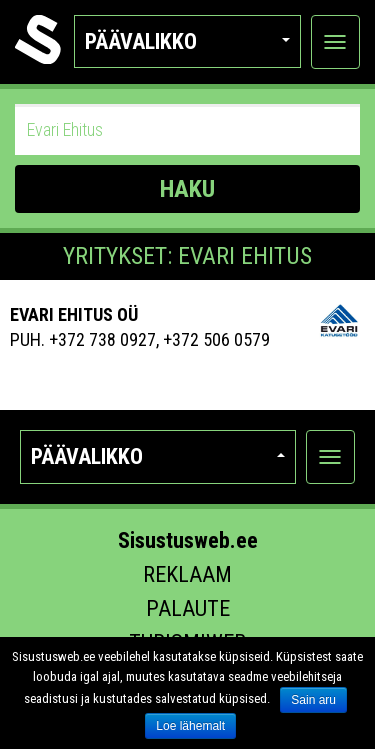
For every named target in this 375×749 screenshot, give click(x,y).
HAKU (187, 189)
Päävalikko (187, 41)
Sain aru (313, 700)
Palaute (188, 608)
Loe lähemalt (190, 726)
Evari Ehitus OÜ (74, 314)
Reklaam (187, 574)
